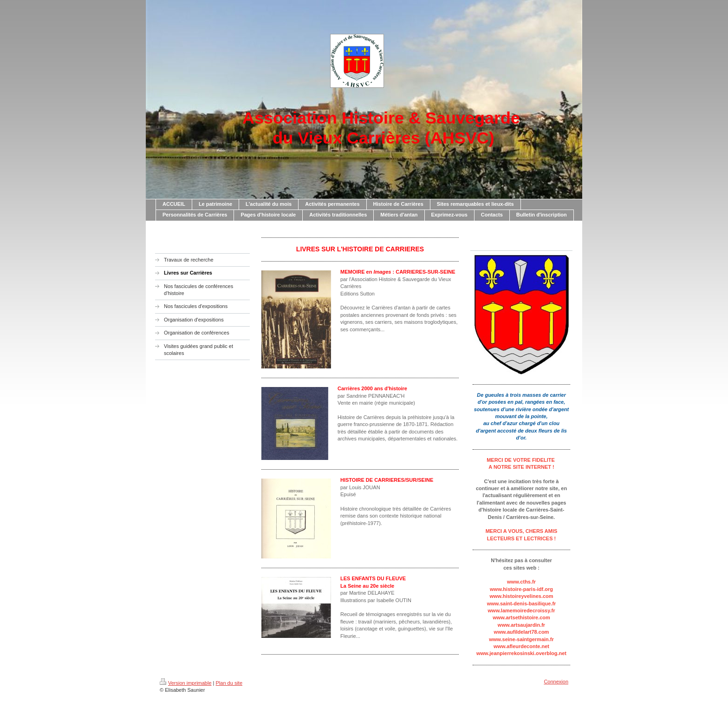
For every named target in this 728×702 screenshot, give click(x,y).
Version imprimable (186, 683)
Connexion (556, 682)
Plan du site (229, 683)
